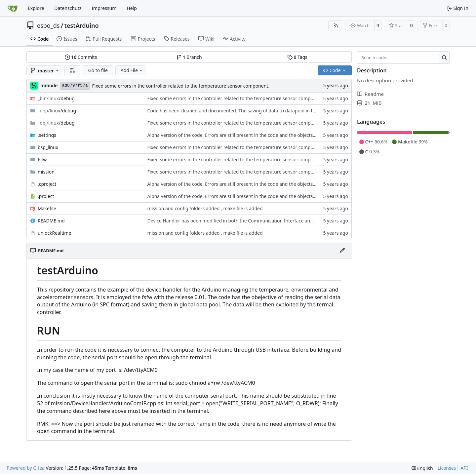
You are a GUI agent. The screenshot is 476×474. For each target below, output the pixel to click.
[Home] (13, 8)
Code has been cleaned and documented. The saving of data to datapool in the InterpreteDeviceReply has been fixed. (275, 111)
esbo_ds (48, 25)
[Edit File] (342, 251)
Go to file (98, 70)
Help (132, 8)
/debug (56, 98)
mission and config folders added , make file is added (205, 208)
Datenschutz (68, 8)
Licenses (447, 468)
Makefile (47, 208)
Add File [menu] (132, 70)
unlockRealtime (54, 233)
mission (46, 172)
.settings (47, 135)
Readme (370, 94)
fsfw (42, 159)
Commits (81, 57)
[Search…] (444, 58)
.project (46, 196)
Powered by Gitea (26, 468)
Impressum (104, 8)
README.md (51, 221)
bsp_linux (48, 147)
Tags (297, 57)
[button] (72, 70)
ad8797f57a (75, 85)
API (464, 468)
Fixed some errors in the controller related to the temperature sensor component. (181, 86)
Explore (36, 8)
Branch (189, 57)
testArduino (82, 25)
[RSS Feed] (336, 25)
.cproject (47, 184)
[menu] (422, 468)
